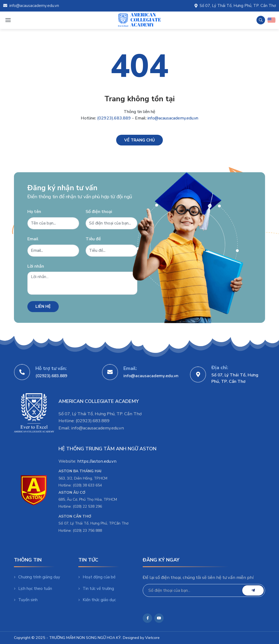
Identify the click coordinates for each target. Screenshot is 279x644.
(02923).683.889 (114, 118)
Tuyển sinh (26, 600)
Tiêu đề (93, 239)
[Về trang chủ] (139, 140)
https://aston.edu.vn (97, 461)
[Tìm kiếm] (261, 20)
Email (33, 239)
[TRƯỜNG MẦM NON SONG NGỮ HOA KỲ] (139, 20)
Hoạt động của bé (97, 577)
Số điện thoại (99, 211)
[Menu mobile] (8, 20)
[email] (253, 590)
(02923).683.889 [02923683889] (51, 376)
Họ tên (34, 211)
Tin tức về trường (96, 589)
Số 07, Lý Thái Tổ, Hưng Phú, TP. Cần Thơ (235, 6)
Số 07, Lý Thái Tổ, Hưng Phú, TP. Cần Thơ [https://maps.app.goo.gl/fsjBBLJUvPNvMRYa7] (235, 378)
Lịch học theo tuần (33, 589)
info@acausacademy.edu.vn (31, 6)
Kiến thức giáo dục (97, 600)
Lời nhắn (36, 266)
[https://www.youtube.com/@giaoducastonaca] (159, 618)
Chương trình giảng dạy (37, 577)
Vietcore (152, 638)
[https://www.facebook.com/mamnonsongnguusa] (147, 618)
